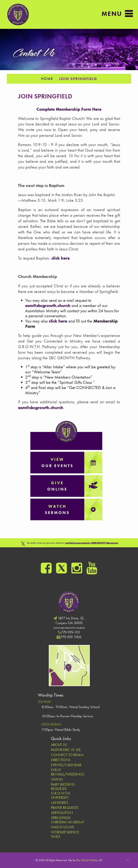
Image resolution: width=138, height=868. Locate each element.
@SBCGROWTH (99, 543)
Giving (57, 779)
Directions (61, 760)
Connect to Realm (67, 755)
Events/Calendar (66, 765)
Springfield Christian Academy (68, 820)
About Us (59, 745)
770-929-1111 (71, 632)
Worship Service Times (65, 834)
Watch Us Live (63, 827)
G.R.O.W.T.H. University (61, 795)
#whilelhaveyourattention (78, 543)
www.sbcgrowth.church (69, 628)
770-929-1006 (71, 637)
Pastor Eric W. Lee (66, 750)
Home (47, 79)
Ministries (60, 803)
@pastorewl (112, 543)
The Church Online (87, 860)
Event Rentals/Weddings (68, 772)
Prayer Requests (65, 808)
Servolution (62, 813)
